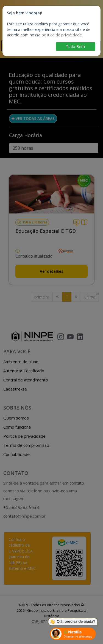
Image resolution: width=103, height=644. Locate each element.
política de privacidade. (62, 35)
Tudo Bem (75, 46)
